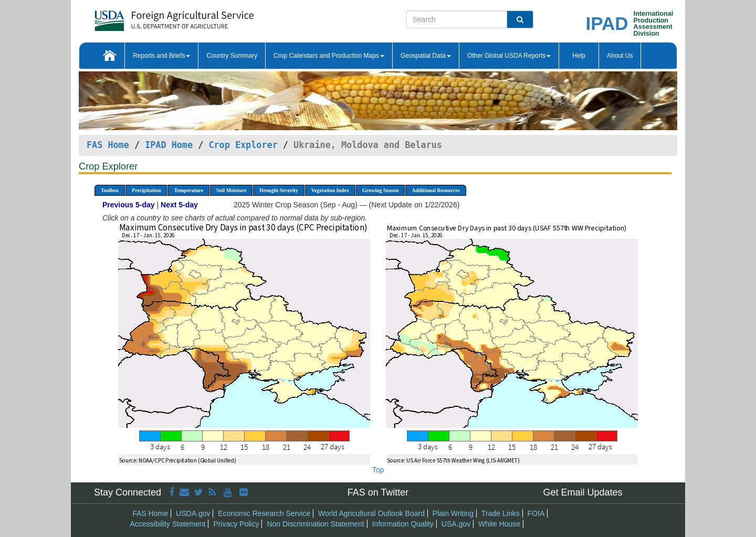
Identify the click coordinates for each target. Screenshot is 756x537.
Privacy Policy (236, 524)
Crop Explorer (243, 145)
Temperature (188, 190)
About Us (620, 56)
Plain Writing (453, 513)
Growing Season (381, 190)
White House (499, 524)
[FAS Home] (148, 17)
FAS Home (108, 145)
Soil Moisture (231, 190)
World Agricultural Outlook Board (371, 513)
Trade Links (501, 513)
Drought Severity (279, 190)
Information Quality (403, 524)
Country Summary (232, 56)
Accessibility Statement (168, 524)
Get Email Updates (582, 492)
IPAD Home (169, 145)
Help (579, 56)
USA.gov (456, 524)
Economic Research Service (264, 513)
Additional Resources (435, 190)
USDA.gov (193, 513)
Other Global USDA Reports (509, 56)
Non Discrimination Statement (315, 524)
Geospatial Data (426, 56)
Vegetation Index (330, 190)
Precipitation (146, 190)
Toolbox (110, 190)
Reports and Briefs (161, 56)
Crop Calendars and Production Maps (329, 56)
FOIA (536, 513)
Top (378, 470)
